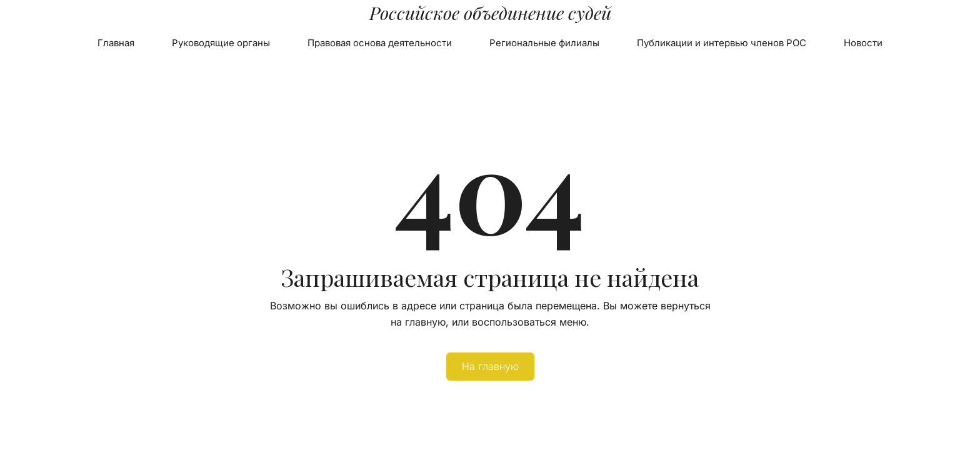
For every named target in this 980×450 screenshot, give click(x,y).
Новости (863, 43)
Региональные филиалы (544, 43)
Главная (116, 43)
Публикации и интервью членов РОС (722, 43)
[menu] (490, 43)
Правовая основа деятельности (380, 43)
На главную (490, 366)
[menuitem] (116, 43)
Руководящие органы (221, 43)
